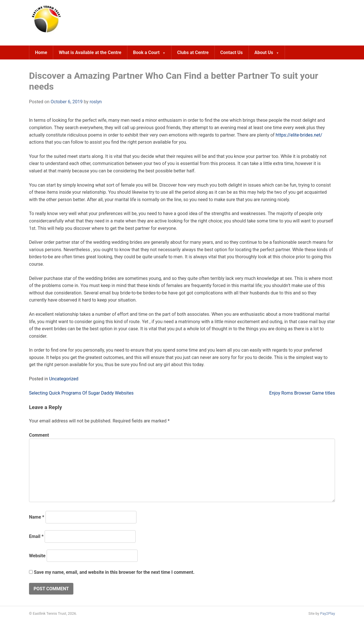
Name (37, 517)
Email (36, 536)
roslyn (96, 102)
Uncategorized (64, 379)
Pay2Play (328, 613)
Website (37, 556)
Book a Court (146, 52)
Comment (39, 435)
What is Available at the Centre (90, 52)
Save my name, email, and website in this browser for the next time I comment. (114, 572)
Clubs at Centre (193, 52)
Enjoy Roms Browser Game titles (302, 393)
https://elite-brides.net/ (299, 135)
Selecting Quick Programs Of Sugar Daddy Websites (81, 393)
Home (41, 52)
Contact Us (232, 52)
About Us (264, 52)
